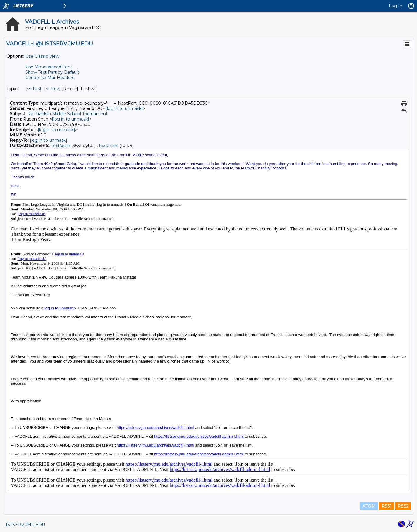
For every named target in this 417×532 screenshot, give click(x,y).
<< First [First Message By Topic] (34, 89)
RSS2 (403, 506)
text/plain (61, 146)
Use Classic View (42, 56)
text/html (108, 146)
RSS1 (386, 506)
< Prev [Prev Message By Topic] (52, 89)
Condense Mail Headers (50, 78)
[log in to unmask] (124, 108)
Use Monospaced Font (49, 67)
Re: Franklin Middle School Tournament (67, 114)
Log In (395, 6)
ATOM (369, 506)
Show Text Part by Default (52, 72)
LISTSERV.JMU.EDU (24, 525)
